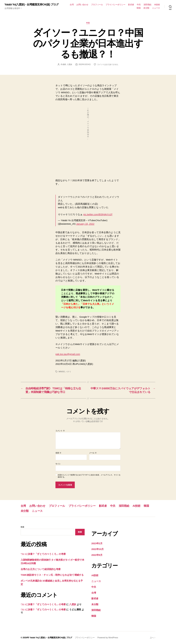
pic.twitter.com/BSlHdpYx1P (98, 214)
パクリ (68, 372)
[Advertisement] (88, 160)
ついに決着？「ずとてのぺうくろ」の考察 (43, 554)
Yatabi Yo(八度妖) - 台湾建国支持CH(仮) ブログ (32, 4)
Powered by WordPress (108, 638)
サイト (58, 464)
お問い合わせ (82, 5)
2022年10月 (98, 549)
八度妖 (69, 64)
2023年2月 (97, 543)
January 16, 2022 (85, 224)
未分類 (146, 8)
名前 (58, 453)
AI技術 (157, 5)
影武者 (131, 5)
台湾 (72, 5)
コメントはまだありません (108, 64)
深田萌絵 (147, 5)
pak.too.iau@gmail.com (68, 354)
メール (93, 453)
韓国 (139, 8)
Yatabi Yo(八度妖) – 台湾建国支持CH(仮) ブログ (51, 638)
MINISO (62, 372)
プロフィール (97, 5)
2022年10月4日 (85, 64)
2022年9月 (97, 555)
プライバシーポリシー (115, 5)
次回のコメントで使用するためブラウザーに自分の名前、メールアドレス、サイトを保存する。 (89, 476)
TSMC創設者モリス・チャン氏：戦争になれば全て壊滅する (52, 575)
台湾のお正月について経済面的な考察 (41, 569)
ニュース (156, 8)
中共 (139, 5)
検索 (22, 527)
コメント (60, 431)
